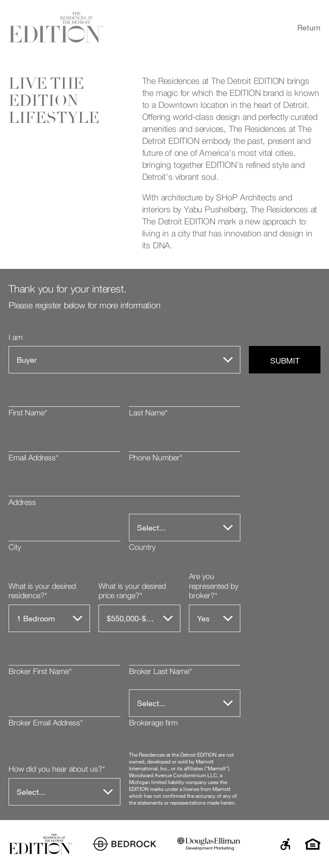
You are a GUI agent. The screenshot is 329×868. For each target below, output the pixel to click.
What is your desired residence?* (42, 592)
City (15, 548)
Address (22, 503)
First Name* (28, 413)
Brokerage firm (153, 723)
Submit (285, 361)
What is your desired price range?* (132, 592)
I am (16, 338)
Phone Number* (156, 458)
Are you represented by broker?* (214, 586)
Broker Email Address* (46, 723)
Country (142, 548)
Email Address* (33, 458)
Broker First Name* (40, 672)
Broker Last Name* (160, 672)
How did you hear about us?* (57, 770)
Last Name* (148, 413)
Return (309, 27)
